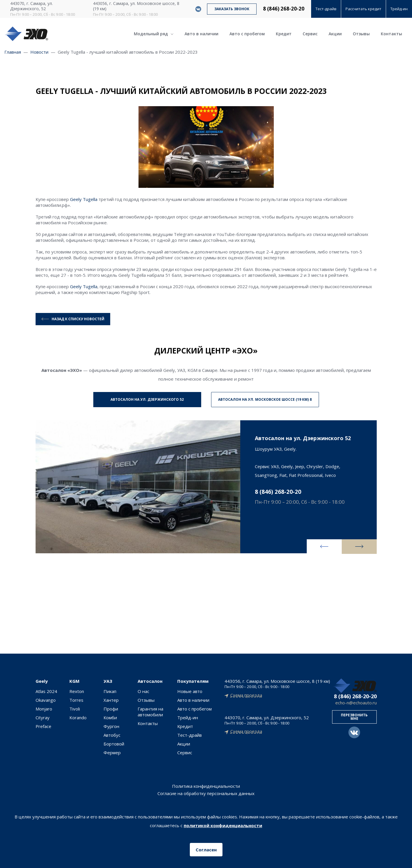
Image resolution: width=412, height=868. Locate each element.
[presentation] (324, 547)
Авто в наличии (201, 34)
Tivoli (75, 709)
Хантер (111, 700)
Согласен (206, 850)
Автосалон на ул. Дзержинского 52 (147, 399)
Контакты (391, 34)
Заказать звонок (232, 9)
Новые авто (190, 691)
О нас (143, 691)
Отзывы (361, 34)
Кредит (284, 34)
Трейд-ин (399, 9)
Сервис (310, 34)
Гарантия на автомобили (150, 712)
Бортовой (114, 744)
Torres (76, 700)
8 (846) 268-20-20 (284, 9)
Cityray (43, 717)
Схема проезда (246, 695)
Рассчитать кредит (363, 9)
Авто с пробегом (247, 34)
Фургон (111, 726)
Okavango (46, 700)
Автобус (112, 735)
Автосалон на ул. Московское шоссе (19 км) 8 (265, 399)
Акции (335, 34)
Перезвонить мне (354, 717)
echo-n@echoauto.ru (356, 703)
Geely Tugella (84, 199)
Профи (111, 709)
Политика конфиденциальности (206, 786)
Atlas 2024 (46, 691)
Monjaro (44, 709)
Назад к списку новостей (78, 319)
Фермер (112, 752)
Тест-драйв (326, 9)
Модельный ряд (154, 34)
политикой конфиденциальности (223, 825)
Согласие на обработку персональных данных (206, 793)
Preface (43, 726)
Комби (110, 717)
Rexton (77, 691)
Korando (78, 717)
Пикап (110, 691)
